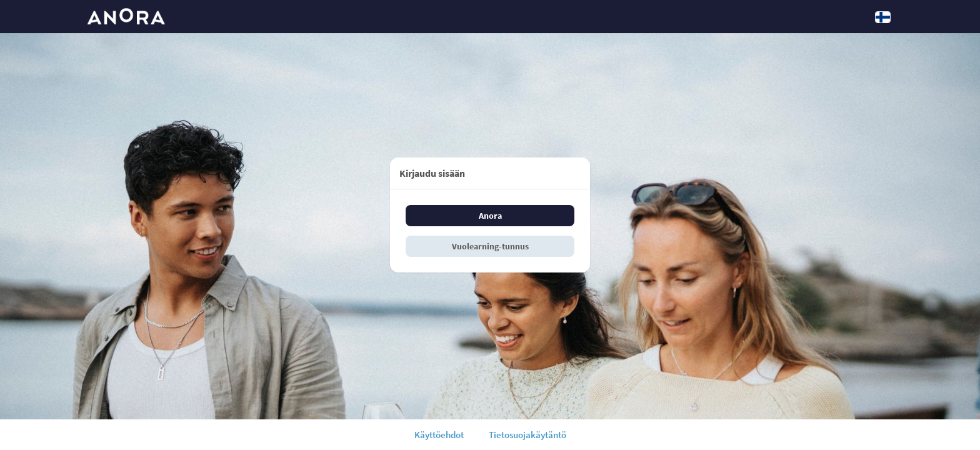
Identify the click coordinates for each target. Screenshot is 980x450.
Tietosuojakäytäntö (527, 435)
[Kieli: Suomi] (883, 17)
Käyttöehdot (439, 435)
